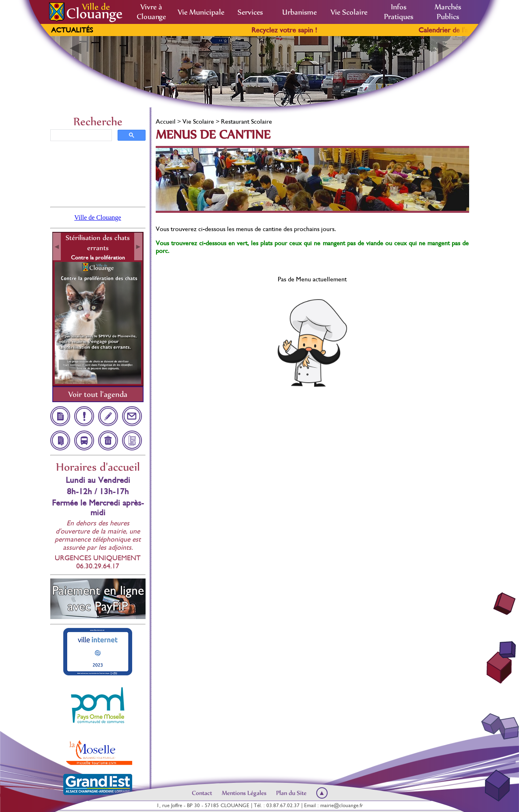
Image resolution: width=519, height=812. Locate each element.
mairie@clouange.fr (342, 805)
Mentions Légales (244, 793)
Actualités (72, 30)
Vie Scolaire (349, 12)
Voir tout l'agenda (98, 394)
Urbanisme (299, 12)
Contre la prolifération (98, 257)
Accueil (166, 121)
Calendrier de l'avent (460, 30)
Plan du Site (291, 793)
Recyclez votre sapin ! (294, 30)
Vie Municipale (201, 12)
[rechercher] (80, 135)
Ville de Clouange (98, 217)
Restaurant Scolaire (247, 121)
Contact (202, 793)
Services (250, 12)
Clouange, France (98, 173)
